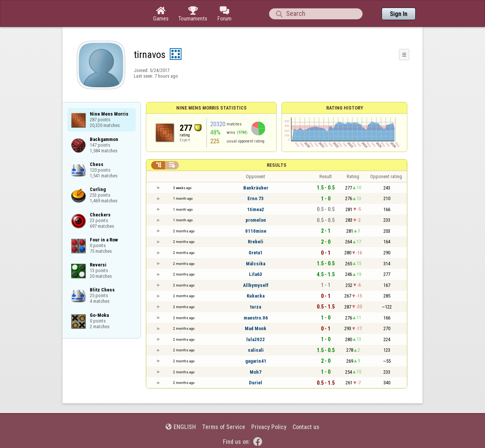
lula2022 (256, 339)
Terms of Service (224, 427)
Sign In (399, 14)
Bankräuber (256, 188)
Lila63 (256, 274)
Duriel (256, 383)
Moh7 (256, 372)
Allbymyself (256, 285)
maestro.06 (256, 318)
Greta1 (256, 253)
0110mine (256, 231)
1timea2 (256, 209)
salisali (256, 350)
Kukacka (256, 296)
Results (277, 165)
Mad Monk (256, 328)
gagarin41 (256, 361)
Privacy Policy (269, 427)
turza (256, 307)
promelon (256, 220)
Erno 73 (256, 198)
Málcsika (256, 264)
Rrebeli (256, 242)
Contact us (306, 427)
